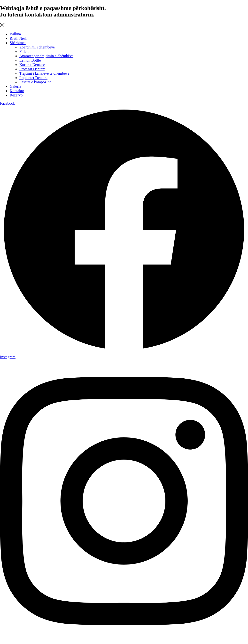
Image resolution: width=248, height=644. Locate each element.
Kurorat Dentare (32, 65)
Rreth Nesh (18, 38)
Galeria (15, 86)
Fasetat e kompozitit (35, 82)
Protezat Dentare (32, 69)
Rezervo (16, 95)
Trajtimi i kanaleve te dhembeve (44, 73)
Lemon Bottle (30, 60)
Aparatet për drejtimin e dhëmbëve (46, 56)
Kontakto (17, 91)
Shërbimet (18, 43)
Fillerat (25, 52)
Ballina (15, 34)
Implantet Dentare (33, 78)
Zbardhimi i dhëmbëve (37, 47)
